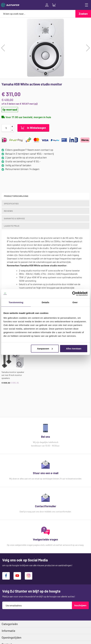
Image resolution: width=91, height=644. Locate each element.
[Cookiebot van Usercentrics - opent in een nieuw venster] (74, 294)
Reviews (8, 211)
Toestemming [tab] (16, 302)
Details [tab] (46, 302)
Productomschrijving (16, 196)
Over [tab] (75, 302)
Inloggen (47, 5)
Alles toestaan (74, 348)
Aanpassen (45, 348)
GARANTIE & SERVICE (14, 218)
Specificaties (11, 204)
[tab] (46, 196)
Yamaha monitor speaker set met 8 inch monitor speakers (13, 375)
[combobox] (38, 14)
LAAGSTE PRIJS (12, 226)
